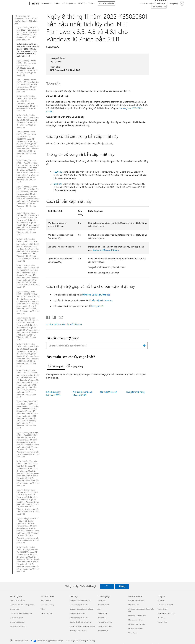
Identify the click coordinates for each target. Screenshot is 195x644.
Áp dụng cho (54, 47)
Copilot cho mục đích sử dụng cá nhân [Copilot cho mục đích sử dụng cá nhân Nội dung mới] (22, 605)
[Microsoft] (19, 4)
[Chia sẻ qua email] (60, 317)
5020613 (58, 172)
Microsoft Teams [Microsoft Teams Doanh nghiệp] (103, 631)
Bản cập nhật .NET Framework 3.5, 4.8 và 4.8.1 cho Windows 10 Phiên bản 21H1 (26, 20)
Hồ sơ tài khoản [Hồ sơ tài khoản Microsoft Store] (46, 600)
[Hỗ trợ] (35, 4)
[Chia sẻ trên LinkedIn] (53, 317)
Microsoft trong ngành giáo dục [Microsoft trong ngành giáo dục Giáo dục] (80, 600)
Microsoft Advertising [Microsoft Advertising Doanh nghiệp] (105, 622)
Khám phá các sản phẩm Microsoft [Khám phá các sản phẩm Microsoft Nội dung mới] (21, 613)
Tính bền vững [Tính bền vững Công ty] (162, 622)
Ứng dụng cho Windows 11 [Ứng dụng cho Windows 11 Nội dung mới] (18, 626)
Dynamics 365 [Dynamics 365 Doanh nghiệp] (102, 613)
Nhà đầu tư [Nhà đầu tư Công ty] (161, 618)
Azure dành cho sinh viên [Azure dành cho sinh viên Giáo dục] (78, 631)
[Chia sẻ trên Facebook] (48, 317)
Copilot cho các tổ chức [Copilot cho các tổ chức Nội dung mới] (17, 600)
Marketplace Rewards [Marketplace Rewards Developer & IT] (136, 629)
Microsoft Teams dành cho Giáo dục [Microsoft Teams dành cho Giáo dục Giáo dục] (82, 609)
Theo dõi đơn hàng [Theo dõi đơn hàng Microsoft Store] (47, 613)
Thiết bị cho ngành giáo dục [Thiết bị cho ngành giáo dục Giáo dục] (79, 605)
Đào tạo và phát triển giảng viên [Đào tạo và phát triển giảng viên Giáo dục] (81, 622)
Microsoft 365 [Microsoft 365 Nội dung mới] (14, 609)
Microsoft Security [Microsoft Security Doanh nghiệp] (103, 605)
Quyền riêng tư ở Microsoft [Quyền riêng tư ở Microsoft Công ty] (166, 613)
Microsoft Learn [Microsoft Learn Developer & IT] (134, 605)
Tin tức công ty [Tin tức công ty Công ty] (162, 609)
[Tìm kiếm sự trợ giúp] (161, 3)
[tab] (56, 366)
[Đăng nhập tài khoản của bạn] (177, 4)
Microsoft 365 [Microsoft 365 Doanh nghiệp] (102, 618)
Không (122, 586)
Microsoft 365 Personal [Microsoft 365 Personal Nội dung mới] (17, 622)
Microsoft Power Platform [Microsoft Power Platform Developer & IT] (137, 624)
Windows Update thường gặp (96, 295)
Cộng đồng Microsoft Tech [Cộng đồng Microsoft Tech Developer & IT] (137, 616)
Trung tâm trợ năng (135, 392)
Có (107, 586)
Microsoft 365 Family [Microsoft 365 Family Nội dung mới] (17, 618)
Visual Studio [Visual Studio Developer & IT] (133, 633)
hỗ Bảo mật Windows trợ (101, 300)
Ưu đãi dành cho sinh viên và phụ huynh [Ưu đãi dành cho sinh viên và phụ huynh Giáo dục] (83, 626)
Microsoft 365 (47, 4)
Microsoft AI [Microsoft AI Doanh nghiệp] (101, 600)
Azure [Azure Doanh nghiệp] (99, 609)
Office (58, 4)
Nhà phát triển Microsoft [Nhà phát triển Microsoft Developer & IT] (136, 600)
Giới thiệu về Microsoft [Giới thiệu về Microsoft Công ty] (165, 605)
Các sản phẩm (69, 4)
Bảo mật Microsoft (108, 392)
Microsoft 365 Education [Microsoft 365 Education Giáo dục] (78, 613)
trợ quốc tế (98, 306)
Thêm (93, 4)
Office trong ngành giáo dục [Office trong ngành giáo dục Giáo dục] (79, 618)
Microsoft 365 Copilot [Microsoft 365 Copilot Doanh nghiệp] (105, 626)
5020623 (58, 184)
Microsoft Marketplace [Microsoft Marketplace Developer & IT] (136, 620)
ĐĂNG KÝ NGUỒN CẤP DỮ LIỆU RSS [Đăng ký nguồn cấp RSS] (65, 324)
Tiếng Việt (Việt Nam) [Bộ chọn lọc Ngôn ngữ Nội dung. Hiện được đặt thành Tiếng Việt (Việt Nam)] (21, 640)
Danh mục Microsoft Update (106, 250)
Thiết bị (83, 4)
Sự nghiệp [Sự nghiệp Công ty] (161, 600)
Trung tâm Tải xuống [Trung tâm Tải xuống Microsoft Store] (47, 605)
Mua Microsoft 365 (109, 4)
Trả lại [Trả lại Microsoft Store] (43, 609)
